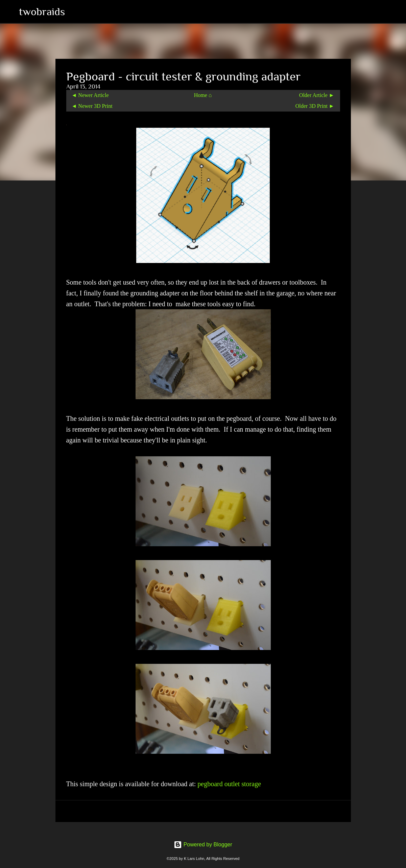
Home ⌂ (203, 95)
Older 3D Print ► (315, 106)
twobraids (42, 11)
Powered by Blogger (203, 845)
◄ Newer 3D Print (92, 106)
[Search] (74, 11)
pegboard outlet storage (229, 784)
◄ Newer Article (90, 95)
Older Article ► (317, 95)
